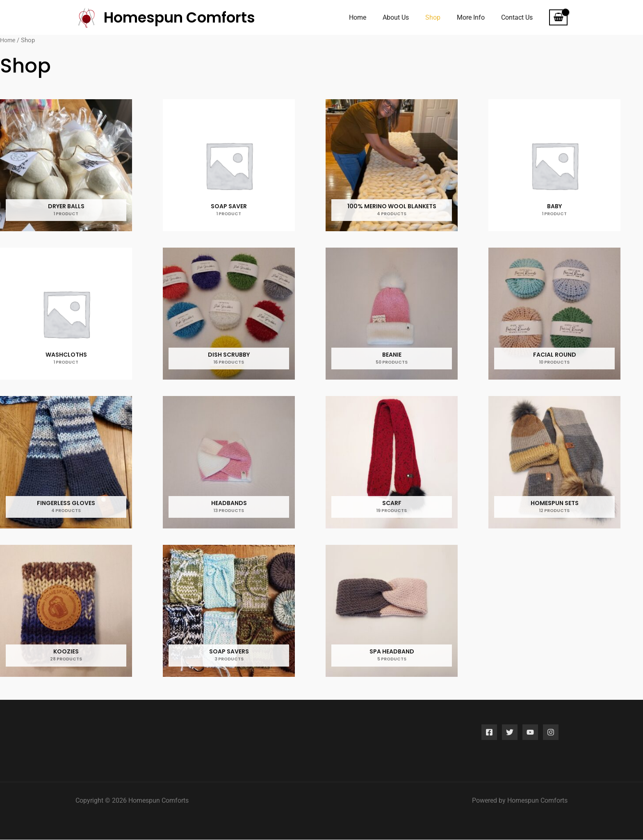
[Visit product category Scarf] (392, 463)
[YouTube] (530, 733)
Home (8, 40)
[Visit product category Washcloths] (66, 314)
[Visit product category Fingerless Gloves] (66, 463)
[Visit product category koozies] (66, 611)
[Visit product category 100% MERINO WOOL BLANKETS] (392, 165)
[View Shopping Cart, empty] (558, 18)
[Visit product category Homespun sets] (555, 463)
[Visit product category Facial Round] (555, 314)
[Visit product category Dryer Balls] (66, 165)
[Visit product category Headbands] (229, 463)
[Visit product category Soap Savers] (229, 611)
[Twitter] (510, 733)
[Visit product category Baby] (555, 165)
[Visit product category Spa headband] (392, 611)
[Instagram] (551, 733)
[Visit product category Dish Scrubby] (229, 314)
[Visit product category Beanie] (392, 314)
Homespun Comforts (179, 17)
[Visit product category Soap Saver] (229, 165)
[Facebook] (489, 733)
